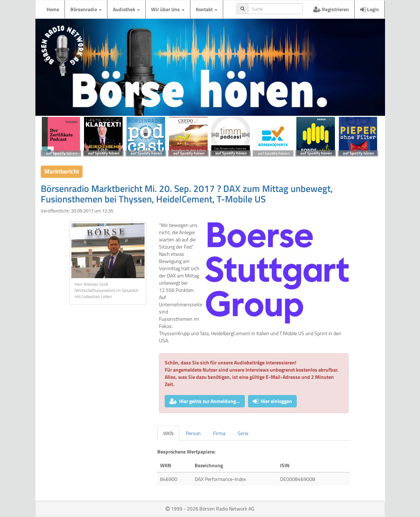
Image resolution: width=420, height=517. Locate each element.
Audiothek (126, 9)
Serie (243, 433)
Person (193, 433)
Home (53, 9)
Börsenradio (86, 9)
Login (370, 9)
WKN (168, 433)
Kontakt (207, 9)
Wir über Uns (168, 9)
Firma (219, 433)
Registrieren (331, 9)
